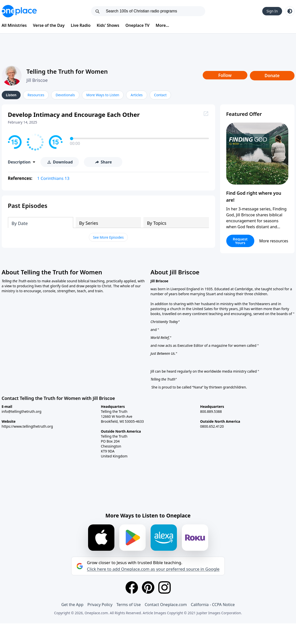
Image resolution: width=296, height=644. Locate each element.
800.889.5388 (211, 411)
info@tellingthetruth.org (22, 411)
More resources (274, 241)
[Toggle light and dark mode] (290, 11)
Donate (272, 76)
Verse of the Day (49, 25)
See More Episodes (108, 237)
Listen (11, 95)
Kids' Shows (108, 25)
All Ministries (14, 25)
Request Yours (240, 241)
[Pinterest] (148, 587)
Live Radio (81, 25)
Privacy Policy (100, 605)
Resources (36, 95)
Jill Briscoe (37, 80)
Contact (160, 95)
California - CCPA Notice (213, 605)
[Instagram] (164, 587)
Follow (225, 75)
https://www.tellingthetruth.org (27, 426)
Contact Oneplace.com (166, 605)
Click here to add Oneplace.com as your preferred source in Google (153, 569)
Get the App (72, 605)
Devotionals (65, 95)
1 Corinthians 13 (53, 178)
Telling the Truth (163, 379)
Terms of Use (129, 605)
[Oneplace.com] (19, 11)
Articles (136, 95)
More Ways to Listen (103, 95)
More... (162, 25)
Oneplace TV (138, 25)
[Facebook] (132, 587)
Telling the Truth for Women (67, 71)
